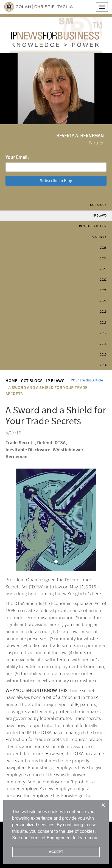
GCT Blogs (98, 205)
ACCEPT (56, 852)
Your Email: (17, 157)
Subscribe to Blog (56, 181)
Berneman (16, 457)
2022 (103, 280)
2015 (103, 355)
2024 (103, 258)
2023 (103, 269)
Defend (45, 443)
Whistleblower (68, 450)
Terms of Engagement (50, 838)
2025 (103, 248)
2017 (103, 333)
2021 (103, 290)
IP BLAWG (100, 216)
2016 (103, 344)
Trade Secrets (20, 443)
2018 (103, 323)
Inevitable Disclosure (28, 450)
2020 (103, 301)
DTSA (60, 443)
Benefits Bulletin (93, 226)
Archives (99, 237)
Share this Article (87, 380)
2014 (103, 365)
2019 (103, 312)
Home (11, 381)
